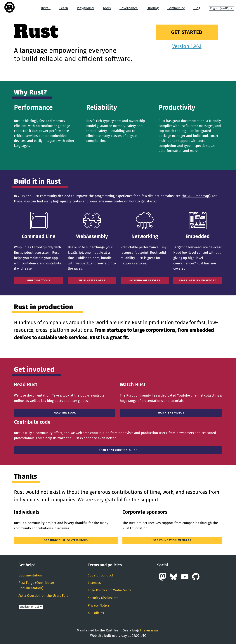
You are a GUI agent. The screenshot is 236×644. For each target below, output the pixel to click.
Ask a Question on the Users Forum (45, 596)
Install (46, 8)
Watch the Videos (171, 413)
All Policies (96, 613)
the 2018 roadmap (195, 196)
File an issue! (150, 630)
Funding (153, 8)
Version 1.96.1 (187, 46)
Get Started (187, 32)
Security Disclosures (103, 598)
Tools (107, 8)
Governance (129, 8)
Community (176, 8)
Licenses (94, 583)
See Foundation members (172, 540)
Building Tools (39, 281)
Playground (85, 8)
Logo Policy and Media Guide (110, 590)
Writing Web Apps (92, 281)
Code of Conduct (100, 575)
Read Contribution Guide (118, 450)
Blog (197, 8)
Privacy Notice (99, 605)
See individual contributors (66, 540)
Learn (64, 8)
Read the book (65, 413)
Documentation (30, 575)
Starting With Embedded (198, 281)
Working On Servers (145, 281)
